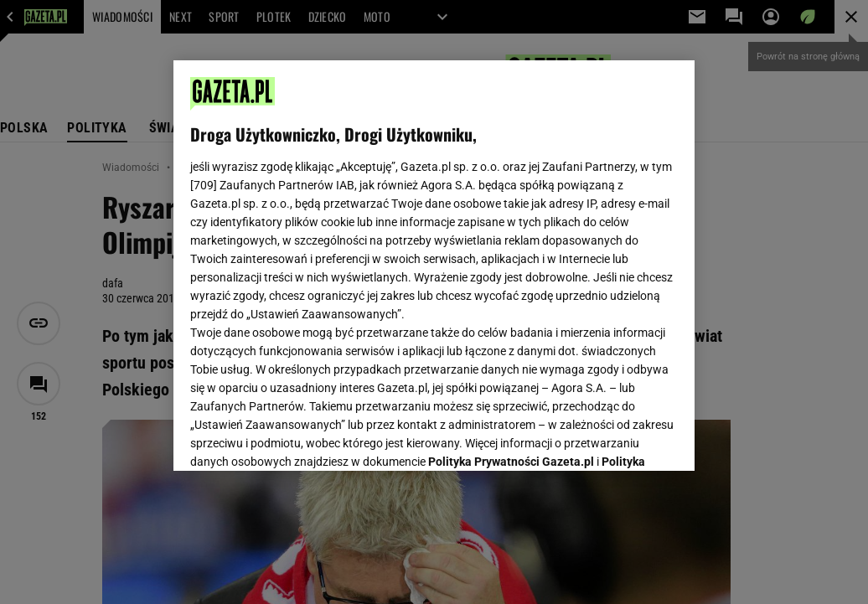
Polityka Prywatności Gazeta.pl (511, 249)
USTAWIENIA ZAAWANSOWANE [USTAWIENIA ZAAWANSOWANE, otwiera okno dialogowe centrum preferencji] (300, 437)
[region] (434, 266)
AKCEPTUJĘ (621, 438)
